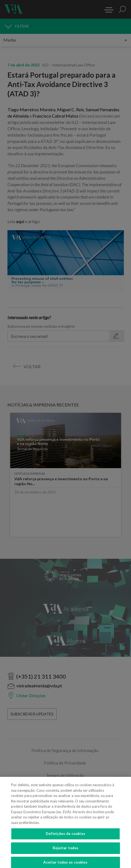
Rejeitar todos (66, 851)
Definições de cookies (65, 837)
